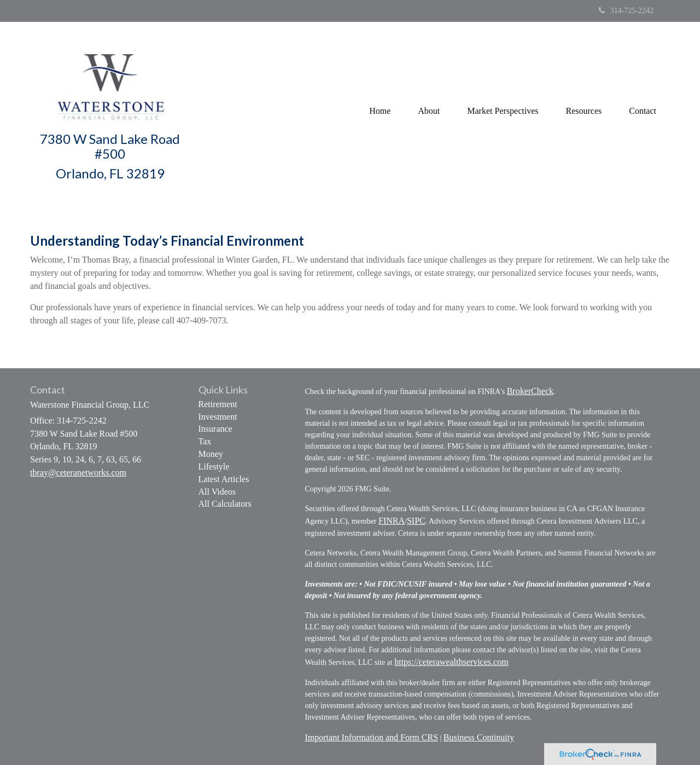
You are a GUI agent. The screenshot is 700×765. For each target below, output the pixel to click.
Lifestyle (214, 466)
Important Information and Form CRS (372, 737)
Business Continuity (479, 737)
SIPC (416, 521)
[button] (429, 111)
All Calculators (225, 504)
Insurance (215, 429)
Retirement (218, 404)
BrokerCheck (530, 391)
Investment (218, 417)
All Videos (217, 492)
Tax (205, 441)
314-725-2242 (626, 11)
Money (211, 454)
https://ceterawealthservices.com (451, 662)
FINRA (392, 521)
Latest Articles (224, 479)
